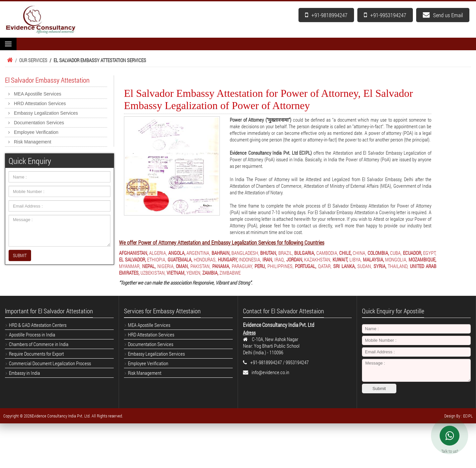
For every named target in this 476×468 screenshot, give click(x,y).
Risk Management (33, 142)
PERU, (260, 266)
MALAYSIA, (374, 259)
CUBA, (396, 253)
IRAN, (268, 259)
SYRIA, (380, 266)
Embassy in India (24, 373)
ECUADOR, (413, 253)
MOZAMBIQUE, (422, 259)
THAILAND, (398, 266)
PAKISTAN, (200, 266)
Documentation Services (39, 123)
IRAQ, (280, 259)
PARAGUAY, (242, 266)
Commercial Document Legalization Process (50, 363)
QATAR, (325, 266)
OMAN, (182, 266)
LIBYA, (356, 259)
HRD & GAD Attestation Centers (38, 325)
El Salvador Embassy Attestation (47, 80)
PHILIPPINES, (280, 266)
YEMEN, (194, 273)
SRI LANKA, (344, 266)
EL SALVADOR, (133, 259)
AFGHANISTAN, (134, 253)
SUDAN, (365, 266)
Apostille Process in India (32, 334)
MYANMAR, (130, 266)
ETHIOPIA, (157, 259)
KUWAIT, (340, 259)
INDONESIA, (250, 259)
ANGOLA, (177, 253)
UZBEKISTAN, (153, 273)
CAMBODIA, (327, 253)
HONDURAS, (205, 259)
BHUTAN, (269, 253)
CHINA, (359, 253)
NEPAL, (149, 266)
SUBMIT (20, 255)
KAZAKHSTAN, (318, 259)
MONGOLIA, (396, 259)
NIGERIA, (166, 266)
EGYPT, (430, 253)
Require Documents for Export (36, 354)
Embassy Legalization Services (46, 113)
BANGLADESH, (245, 253)
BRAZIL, (286, 253)
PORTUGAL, (306, 266)
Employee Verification (36, 132)
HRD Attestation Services (40, 103)
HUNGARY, (228, 259)
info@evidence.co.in (270, 372)
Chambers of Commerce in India (39, 344)
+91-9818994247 (326, 15)
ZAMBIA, (210, 273)
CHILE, (345, 253)
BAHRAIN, (221, 253)
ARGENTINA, (198, 253)
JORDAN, (295, 259)
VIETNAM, (176, 273)
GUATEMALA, (180, 259)
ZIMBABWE (230, 273)
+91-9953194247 (385, 15)
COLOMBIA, (378, 253)
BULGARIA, (305, 253)
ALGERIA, (158, 253)
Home (9, 60)
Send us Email (443, 15)
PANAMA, (221, 266)
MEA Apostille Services (38, 94)
